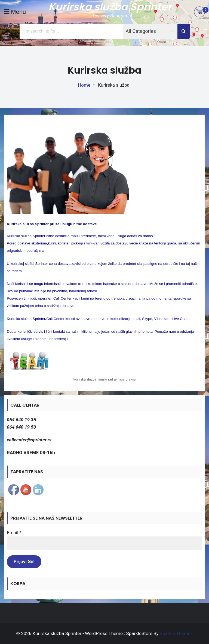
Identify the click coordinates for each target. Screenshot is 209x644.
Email (14, 533)
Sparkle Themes (176, 633)
